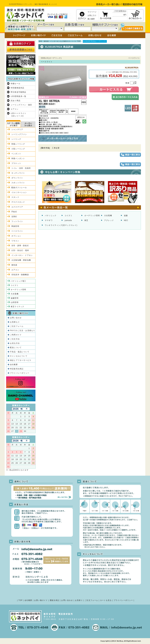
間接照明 (15, 226)
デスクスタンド (18, 202)
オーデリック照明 (92, 216)
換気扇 (14, 265)
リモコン (15, 241)
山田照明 (15, 302)
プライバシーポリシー (20, 373)
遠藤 (126, 216)
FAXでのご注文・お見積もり (22, 331)
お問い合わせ (16, 318)
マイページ (92, 12)
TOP (21, 600)
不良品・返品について (20, 352)
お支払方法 (15, 343)
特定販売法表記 (17, 369)
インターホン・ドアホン (22, 255)
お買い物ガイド (41, 600)
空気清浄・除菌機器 (20, 275)
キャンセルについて (19, 356)
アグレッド (109, 220)
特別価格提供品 (17, 88)
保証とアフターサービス (21, 360)
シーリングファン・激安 (21, 105)
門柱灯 (14, 212)
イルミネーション (19, 192)
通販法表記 (54, 600)
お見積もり (15, 322)
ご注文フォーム (17, 326)
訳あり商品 (16, 101)
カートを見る (106, 600)
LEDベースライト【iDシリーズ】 (18, 115)
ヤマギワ (49, 220)
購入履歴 (91, 19)
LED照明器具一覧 (18, 96)
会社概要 (14, 365)
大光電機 (108, 216)
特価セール (16, 84)
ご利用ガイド (16, 335)
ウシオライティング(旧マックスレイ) (61, 225)
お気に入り (92, 15)
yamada (68, 220)
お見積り (79, 600)
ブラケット (16, 163)
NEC (126, 220)
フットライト (17, 221)
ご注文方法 (15, 339)
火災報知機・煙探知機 (21, 260)
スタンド (15, 197)
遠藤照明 (15, 298)
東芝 (86, 220)
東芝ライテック (17, 307)
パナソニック (51, 216)
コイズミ (68, 216)
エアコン (15, 109)
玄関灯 (14, 217)
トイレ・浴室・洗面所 (21, 168)
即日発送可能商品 (18, 92)
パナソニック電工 (18, 281)
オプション (16, 236)
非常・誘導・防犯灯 (20, 246)
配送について (16, 348)
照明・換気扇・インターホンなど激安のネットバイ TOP (60, 41)
